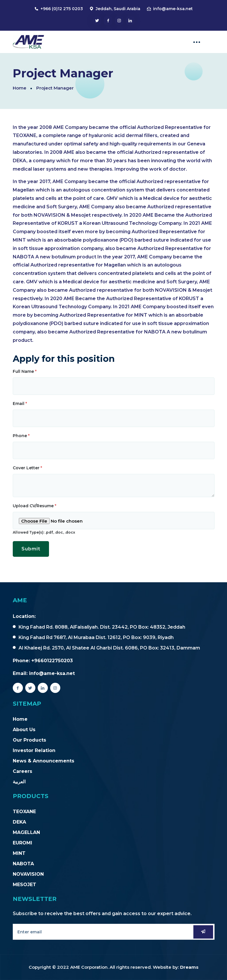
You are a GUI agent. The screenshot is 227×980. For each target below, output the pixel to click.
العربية (19, 782)
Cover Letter (27, 468)
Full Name (25, 371)
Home (20, 88)
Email (20, 404)
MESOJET (24, 885)
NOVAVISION (28, 874)
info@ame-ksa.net (173, 9)
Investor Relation (34, 750)
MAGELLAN (26, 832)
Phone (21, 436)
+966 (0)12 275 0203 (62, 9)
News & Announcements (43, 761)
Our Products (29, 740)
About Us (24, 730)
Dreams (189, 967)
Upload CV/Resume (34, 506)
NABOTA (23, 864)
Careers (22, 771)
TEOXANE (24, 812)
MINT (19, 853)
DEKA (19, 822)
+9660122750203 (52, 661)
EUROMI (22, 843)
